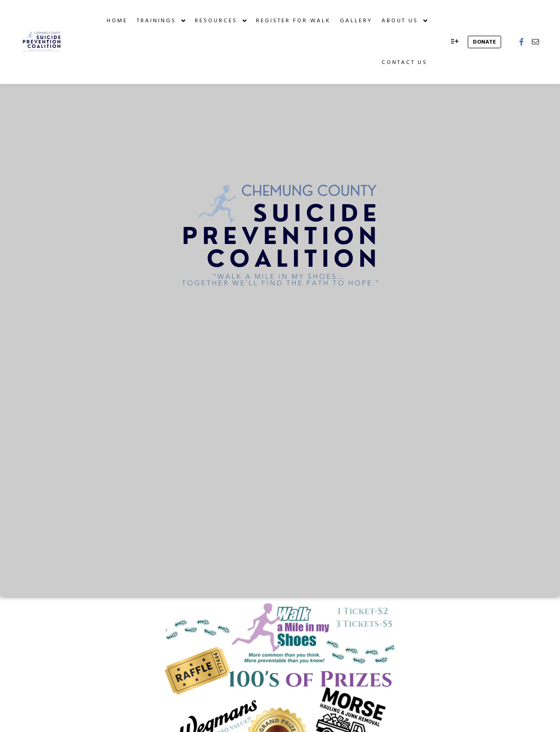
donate (484, 42)
